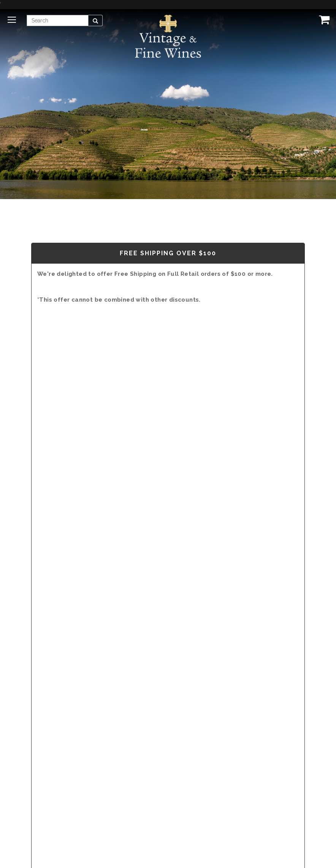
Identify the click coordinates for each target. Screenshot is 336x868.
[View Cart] (323, 19)
